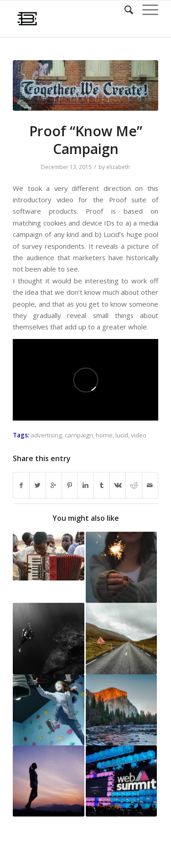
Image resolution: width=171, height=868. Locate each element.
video (139, 435)
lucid (122, 435)
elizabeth (118, 167)
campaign (79, 435)
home (104, 435)
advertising (46, 435)
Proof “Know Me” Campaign (86, 140)
